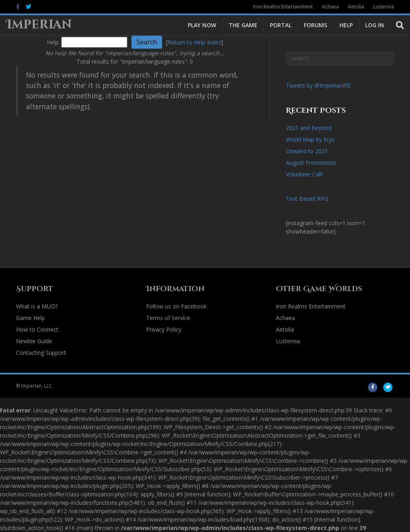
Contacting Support (41, 353)
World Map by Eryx (310, 139)
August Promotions (311, 163)
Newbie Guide (34, 341)
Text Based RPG (307, 199)
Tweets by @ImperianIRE (318, 85)
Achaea (330, 7)
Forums (316, 25)
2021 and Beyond (309, 128)
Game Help (30, 318)
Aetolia (356, 7)
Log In (375, 25)
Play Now (202, 25)
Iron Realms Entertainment (283, 7)
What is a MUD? (37, 306)
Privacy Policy (164, 329)
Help (346, 25)
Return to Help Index (194, 42)
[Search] (397, 25)
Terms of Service (168, 318)
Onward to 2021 (307, 151)
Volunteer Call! (304, 174)
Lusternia (384, 7)
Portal (281, 25)
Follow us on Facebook (176, 306)
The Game (243, 25)
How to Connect (37, 329)
